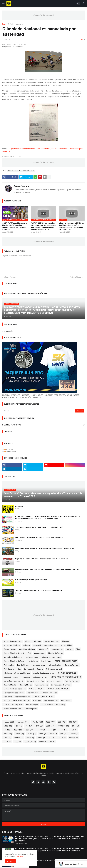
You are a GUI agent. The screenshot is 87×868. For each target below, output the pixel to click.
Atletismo (37, 641)
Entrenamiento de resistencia (15, 689)
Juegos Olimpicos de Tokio (14, 661)
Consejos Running (72, 665)
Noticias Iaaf (43, 649)
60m (30, 730)
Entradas (9, 449)
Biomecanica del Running (61, 685)
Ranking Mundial (10, 685)
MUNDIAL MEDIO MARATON (58, 689)
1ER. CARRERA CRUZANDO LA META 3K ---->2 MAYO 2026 (39, 527)
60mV (8, 734)
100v (63, 730)
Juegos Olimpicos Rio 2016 (14, 653)
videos (28, 641)
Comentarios (10, 452)
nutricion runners (41, 685)
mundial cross (33, 661)
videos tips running (54, 681)
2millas (30, 738)
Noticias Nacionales (16, 24)
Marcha (38, 722)
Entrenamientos (10, 649)
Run (19, 669)
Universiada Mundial (54, 669)
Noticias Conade (32, 657)
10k (7, 730)
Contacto (19, 506)
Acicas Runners (21, 186)
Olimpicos (37, 701)
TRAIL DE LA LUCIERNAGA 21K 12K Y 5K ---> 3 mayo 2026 (39, 590)
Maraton (65, 641)
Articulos (26, 645)
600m (43, 742)
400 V (18, 730)
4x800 (41, 738)
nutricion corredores (49, 693)
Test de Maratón (23, 665)
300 (63, 734)
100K (52, 738)
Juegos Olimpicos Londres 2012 (45, 645)
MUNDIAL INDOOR (36, 689)
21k (75, 726)
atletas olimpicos (55, 665)
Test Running (9, 665)
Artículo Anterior (10, 277)
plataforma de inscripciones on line (17, 697)
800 (62, 722)
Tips (78, 649)
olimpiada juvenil (29, 171)
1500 (50, 722)
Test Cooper (66, 701)
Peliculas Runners (72, 681)
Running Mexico (26, 685)
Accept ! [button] (10, 861)
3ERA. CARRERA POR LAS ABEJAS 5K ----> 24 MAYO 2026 (39, 538)
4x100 (20, 734)
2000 (17, 742)
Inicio (4, 24)
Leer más (19, 856)
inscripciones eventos (36, 681)
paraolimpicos (40, 653)
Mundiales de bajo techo (13, 657)
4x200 (74, 734)
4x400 (32, 734)
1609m (18, 738)
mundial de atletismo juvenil (44, 673)
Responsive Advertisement (43, 15)
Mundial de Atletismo (27, 649)
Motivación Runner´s (12, 677)
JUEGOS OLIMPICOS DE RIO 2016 (17, 701)
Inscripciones (46, 661)
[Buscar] (39, 411)
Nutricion (69, 649)
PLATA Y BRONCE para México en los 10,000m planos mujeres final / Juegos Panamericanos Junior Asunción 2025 (43, 226)
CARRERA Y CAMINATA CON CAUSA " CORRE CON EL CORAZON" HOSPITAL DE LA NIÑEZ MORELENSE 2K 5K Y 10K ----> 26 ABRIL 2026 (48, 518)
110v (53, 730)
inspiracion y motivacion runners (35, 677)
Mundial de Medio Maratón (14, 681)
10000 (41, 730)
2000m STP (30, 742)
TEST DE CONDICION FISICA (66, 661)
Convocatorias (8, 331)
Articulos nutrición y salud (51, 657)
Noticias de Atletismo (12, 645)
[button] (3, 4)
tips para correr (57, 649)
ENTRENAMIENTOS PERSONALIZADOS (66, 677)
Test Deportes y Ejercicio (13, 705)
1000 (43, 734)
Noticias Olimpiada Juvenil (14, 693)
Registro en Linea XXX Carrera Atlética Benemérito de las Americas (42, 559)
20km (53, 734)
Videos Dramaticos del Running (53, 705)
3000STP (63, 726)
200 (39, 726)
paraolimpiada (31, 709)
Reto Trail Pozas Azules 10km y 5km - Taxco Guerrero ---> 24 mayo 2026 (45, 548)
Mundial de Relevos (56, 653)
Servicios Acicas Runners (33, 669)
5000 (8, 726)
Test (29, 653)
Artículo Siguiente (77, 277)
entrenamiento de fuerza (13, 709)
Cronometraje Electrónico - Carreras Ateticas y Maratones (38, 861)
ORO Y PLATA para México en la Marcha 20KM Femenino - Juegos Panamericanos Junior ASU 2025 (15, 226)
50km (7, 738)
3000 (50, 726)
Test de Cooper (32, 705)
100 (73, 722)
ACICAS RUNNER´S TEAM (43, 697)
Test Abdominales (51, 701)
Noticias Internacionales (13, 641)
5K (73, 730)
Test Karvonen (33, 693)
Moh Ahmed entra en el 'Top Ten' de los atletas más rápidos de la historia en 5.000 (48, 569)
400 (29, 726)
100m (62, 738)
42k (19, 726)
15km (7, 742)
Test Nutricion (9, 669)
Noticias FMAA (66, 645)
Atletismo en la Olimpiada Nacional (17, 673)
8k (52, 742)
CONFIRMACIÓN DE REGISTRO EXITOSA (31, 580)
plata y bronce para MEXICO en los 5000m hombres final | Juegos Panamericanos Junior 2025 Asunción (72, 226)
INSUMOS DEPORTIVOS (43, 425)
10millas (73, 738)
